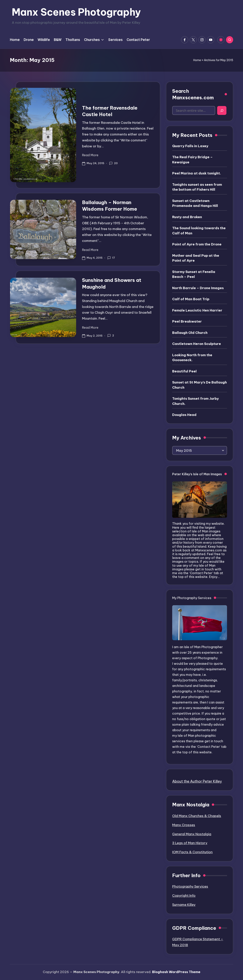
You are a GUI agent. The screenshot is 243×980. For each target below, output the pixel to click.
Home (197, 60)
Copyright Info (184, 896)
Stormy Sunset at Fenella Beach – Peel (194, 274)
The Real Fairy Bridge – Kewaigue (192, 160)
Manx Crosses (184, 825)
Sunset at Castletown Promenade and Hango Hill (195, 203)
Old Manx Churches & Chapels (197, 816)
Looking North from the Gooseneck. (192, 358)
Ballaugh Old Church (190, 333)
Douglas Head (184, 415)
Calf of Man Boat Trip (191, 299)
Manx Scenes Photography (76, 12)
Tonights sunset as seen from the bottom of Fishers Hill (197, 187)
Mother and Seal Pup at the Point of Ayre (196, 258)
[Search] (222, 110)
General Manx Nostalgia (192, 834)
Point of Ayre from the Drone (197, 244)
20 (113, 163)
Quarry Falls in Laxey (190, 146)
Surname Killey (184, 905)
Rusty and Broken (187, 217)
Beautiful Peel (184, 371)
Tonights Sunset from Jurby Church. (195, 401)
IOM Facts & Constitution (192, 852)
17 (111, 258)
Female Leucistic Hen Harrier (197, 310)
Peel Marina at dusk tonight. (197, 173)
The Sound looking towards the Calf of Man (199, 231)
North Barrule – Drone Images (198, 288)
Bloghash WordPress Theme (176, 972)
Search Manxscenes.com (193, 94)
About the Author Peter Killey (197, 781)
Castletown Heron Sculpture (197, 344)
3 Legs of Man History (190, 843)
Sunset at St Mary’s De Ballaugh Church (200, 385)
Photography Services (190, 886)
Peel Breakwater (187, 321)
